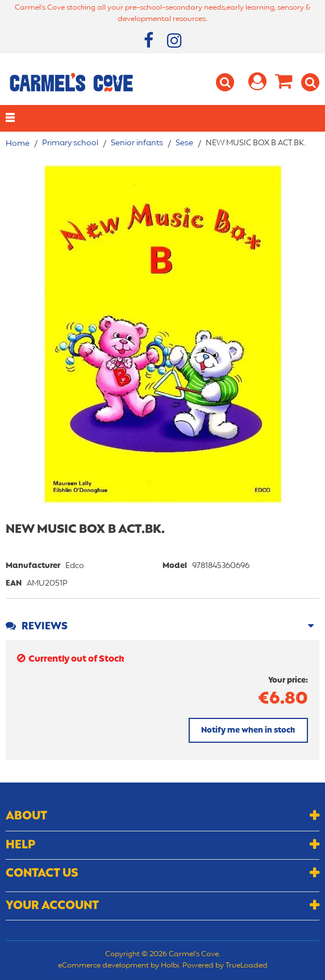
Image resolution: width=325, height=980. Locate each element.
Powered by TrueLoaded (225, 966)
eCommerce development (103, 966)
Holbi (170, 966)
